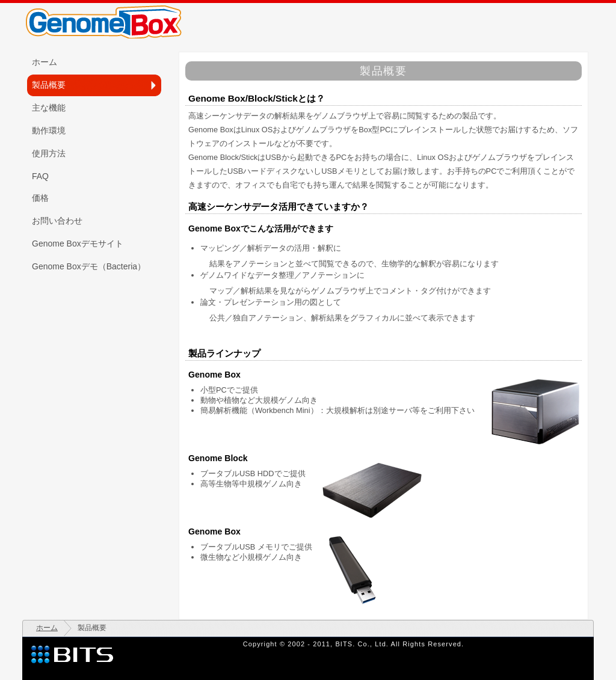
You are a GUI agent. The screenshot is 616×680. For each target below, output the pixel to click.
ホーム (47, 628)
